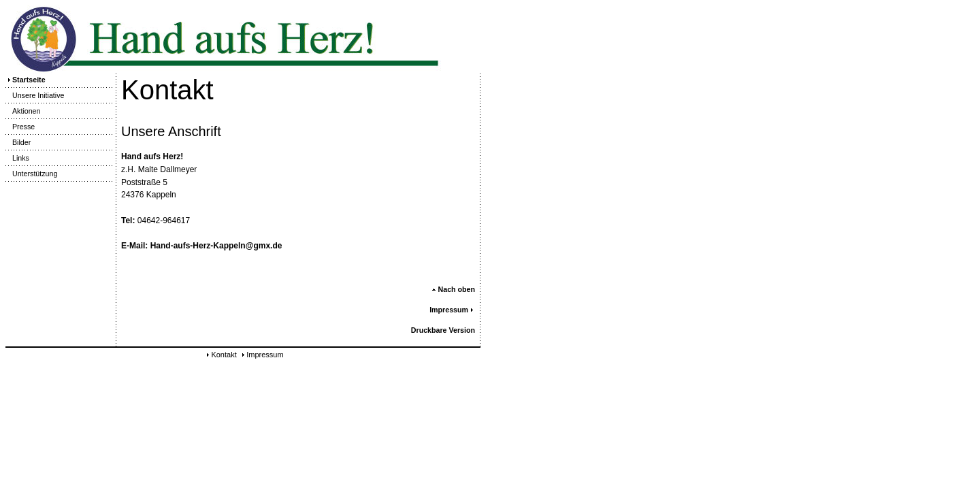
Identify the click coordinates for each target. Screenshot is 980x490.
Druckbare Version (443, 330)
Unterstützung (31, 174)
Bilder (18, 142)
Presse (20, 127)
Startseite (26, 80)
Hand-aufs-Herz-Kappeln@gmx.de (216, 246)
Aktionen (23, 111)
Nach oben (453, 289)
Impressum (452, 310)
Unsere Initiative (35, 95)
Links (17, 158)
